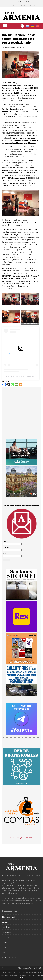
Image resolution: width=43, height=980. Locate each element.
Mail (5, 554)
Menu (5, 25)
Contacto (32, 5)
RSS (14, 5)
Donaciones (6, 927)
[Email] (16, 385)
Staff (10, 5)
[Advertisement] (21, 411)
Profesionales (7, 937)
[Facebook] (4, 385)
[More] (21, 385)
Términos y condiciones (10, 957)
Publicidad (6, 942)
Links (18, 5)
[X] (8, 385)
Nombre (6, 541)
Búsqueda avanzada (9, 917)
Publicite (24, 5)
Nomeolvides (6, 932)
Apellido (6, 547)
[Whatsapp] (12, 385)
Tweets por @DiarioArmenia (22, 837)
